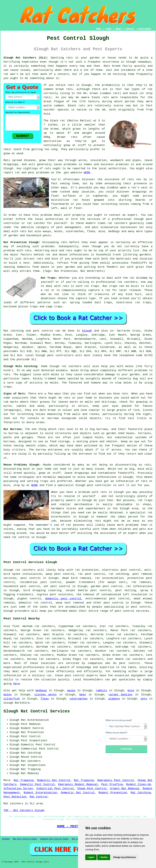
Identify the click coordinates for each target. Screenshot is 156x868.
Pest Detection (15, 797)
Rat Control (39, 797)
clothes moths (46, 695)
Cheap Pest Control (92, 789)
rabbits (101, 691)
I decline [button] (104, 857)
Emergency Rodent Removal (78, 784)
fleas (45, 699)
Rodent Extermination (40, 793)
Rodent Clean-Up (139, 784)
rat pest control (91, 574)
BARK (35, 485)
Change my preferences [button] (124, 857)
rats (131, 179)
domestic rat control (35, 603)
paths (8, 437)
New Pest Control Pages (25, 839)
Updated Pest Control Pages (54, 839)
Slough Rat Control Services (37, 711)
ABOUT (119, 29)
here (17, 684)
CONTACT (130, 29)
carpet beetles (121, 695)
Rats (107, 66)
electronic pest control (121, 570)
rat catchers (117, 223)
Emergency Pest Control (116, 780)
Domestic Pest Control (37, 784)
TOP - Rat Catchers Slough (24, 810)
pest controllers (60, 355)
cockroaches (79, 699)
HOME (99, 29)
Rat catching (14, 331)
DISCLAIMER (145, 29)
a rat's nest (138, 188)
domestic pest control (63, 599)
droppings (139, 192)
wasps (71, 691)
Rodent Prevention (113, 793)
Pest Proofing (112, 784)
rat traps (92, 286)
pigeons (114, 699)
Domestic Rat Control (54, 780)
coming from (140, 204)
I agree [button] (91, 857)
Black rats (76, 106)
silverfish (12, 699)
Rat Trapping (24, 780)
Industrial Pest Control (55, 789)
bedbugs (41, 691)
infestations (79, 255)
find (16, 626)
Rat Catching (141, 793)
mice (131, 691)
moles (8, 695)
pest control (113, 603)
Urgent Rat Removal (125, 789)
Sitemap (6, 839)
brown (55, 129)
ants (144, 699)
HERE (87, 173)
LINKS (108, 29)
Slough (87, 331)
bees (83, 695)
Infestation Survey (18, 789)
